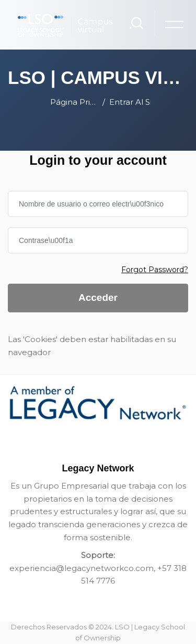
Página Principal (74, 102)
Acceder (98, 297)
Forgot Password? (155, 270)
